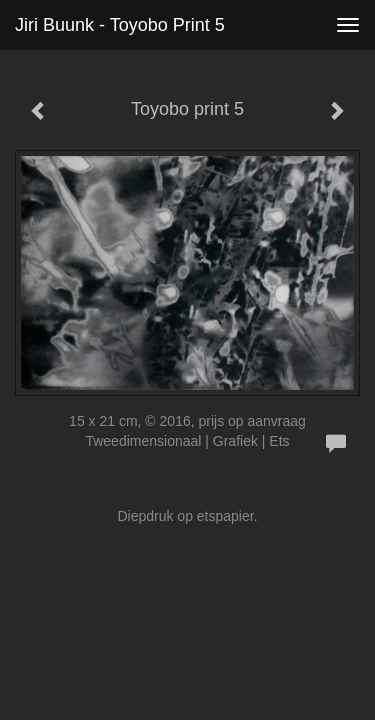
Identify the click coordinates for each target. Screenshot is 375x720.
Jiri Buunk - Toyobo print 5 (120, 25)
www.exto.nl (192, 630)
